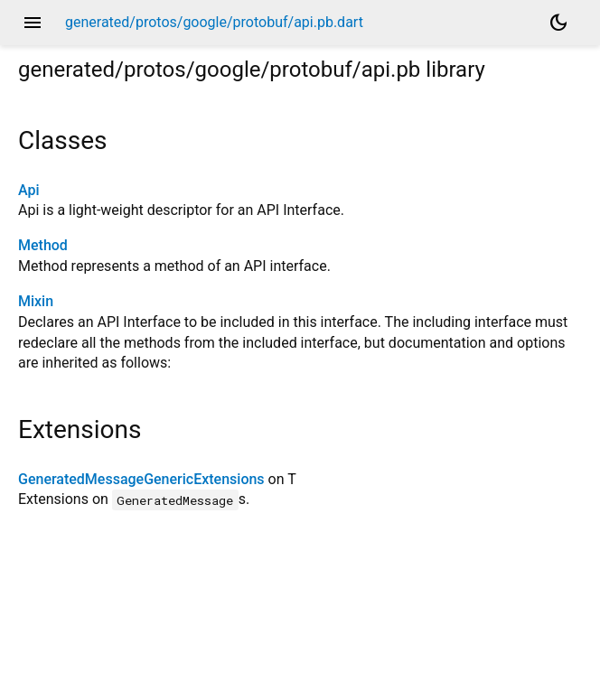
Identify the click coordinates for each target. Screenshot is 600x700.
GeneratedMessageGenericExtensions (141, 479)
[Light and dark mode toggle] (558, 23)
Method (43, 245)
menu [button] (33, 23)
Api (29, 190)
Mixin (36, 301)
